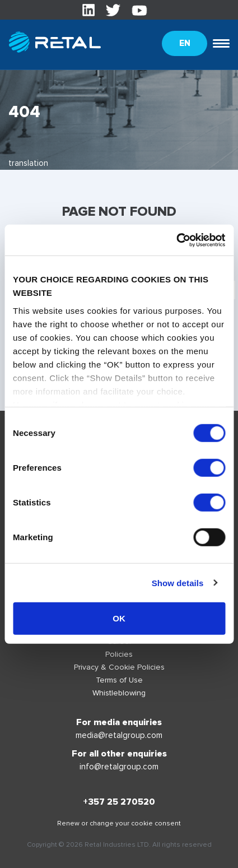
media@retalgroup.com (119, 735)
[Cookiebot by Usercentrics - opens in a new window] (176, 240)
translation (28, 163)
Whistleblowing (119, 693)
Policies (119, 654)
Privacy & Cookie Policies (119, 667)
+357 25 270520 (119, 802)
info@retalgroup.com (119, 767)
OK (119, 618)
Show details (178, 582)
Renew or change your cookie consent (119, 823)
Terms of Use (119, 680)
